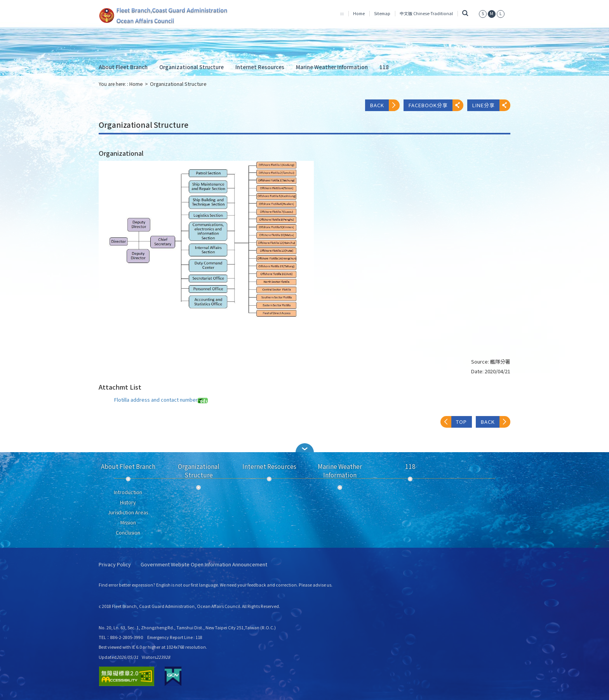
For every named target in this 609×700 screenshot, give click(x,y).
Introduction (128, 492)
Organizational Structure (191, 67)
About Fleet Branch (123, 67)
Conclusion (128, 533)
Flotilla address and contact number (161, 400)
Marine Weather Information (332, 67)
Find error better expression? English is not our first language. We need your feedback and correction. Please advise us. (216, 585)
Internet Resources (260, 67)
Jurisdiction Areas (128, 512)
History (128, 502)
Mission (128, 522)
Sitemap (382, 13)
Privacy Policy (115, 565)
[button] (304, 448)
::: (342, 13)
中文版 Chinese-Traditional (426, 13)
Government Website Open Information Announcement (204, 565)
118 (384, 67)
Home (359, 13)
